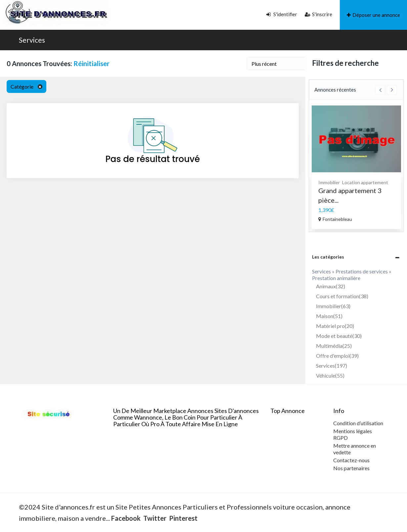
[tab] (356, 257)
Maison (329, 316)
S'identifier (282, 14)
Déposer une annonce (373, 15)
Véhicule (330, 375)
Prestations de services (363, 182)
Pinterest (183, 518)
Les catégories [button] (328, 257)
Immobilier (333, 306)
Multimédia (334, 346)
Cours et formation (342, 296)
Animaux (331, 286)
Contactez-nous (351, 460)
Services (32, 40)
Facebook (126, 518)
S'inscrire (318, 14)
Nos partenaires (351, 468)
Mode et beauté (339, 336)
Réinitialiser (91, 63)
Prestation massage (340, 189)
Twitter (155, 518)
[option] (356, 166)
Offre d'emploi (337, 356)
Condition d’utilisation (358, 423)
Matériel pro (335, 326)
